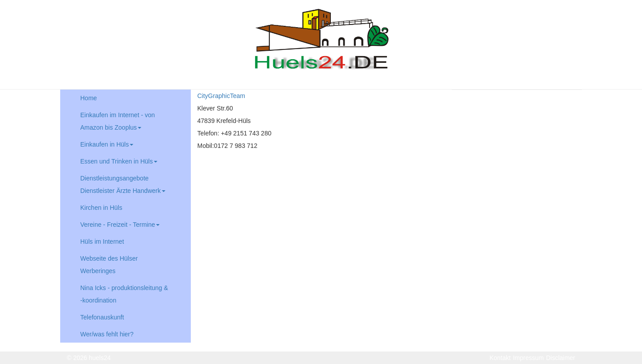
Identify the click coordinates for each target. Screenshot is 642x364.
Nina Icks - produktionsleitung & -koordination (124, 294)
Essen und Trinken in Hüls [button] (119, 161)
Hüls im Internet (102, 241)
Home (88, 98)
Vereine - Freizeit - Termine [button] (120, 225)
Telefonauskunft (102, 317)
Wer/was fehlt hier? (107, 334)
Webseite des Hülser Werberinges (109, 265)
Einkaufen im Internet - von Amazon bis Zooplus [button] (117, 121)
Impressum (528, 358)
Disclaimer (561, 358)
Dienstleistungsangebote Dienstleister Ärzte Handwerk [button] (123, 184)
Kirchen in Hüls (101, 208)
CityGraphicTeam (221, 96)
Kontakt (500, 358)
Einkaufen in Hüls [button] (107, 144)
